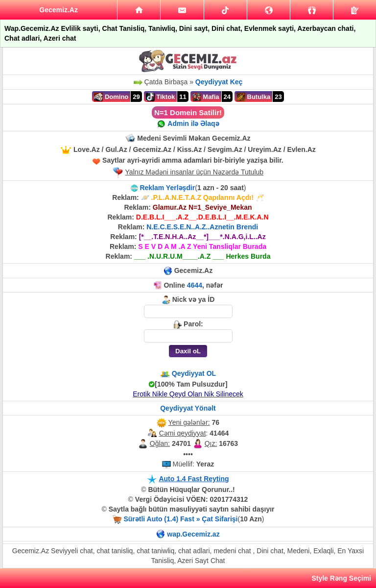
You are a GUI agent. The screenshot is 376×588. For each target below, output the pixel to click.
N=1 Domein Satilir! (188, 112)
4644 (195, 285)
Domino (111, 97)
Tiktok (161, 97)
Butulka (253, 97)
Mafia (206, 97)
